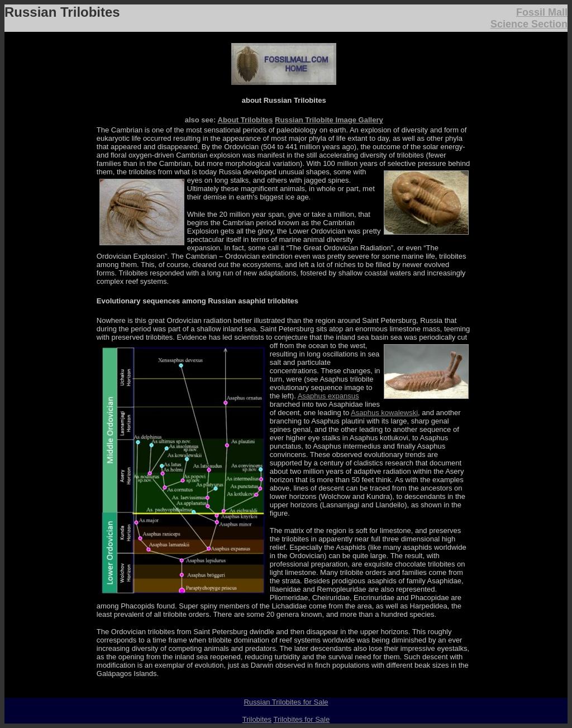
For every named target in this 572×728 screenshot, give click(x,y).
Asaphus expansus (328, 396)
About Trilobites (246, 120)
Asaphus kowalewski (384, 413)
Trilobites (257, 719)
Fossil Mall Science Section (529, 18)
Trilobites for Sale (301, 719)
